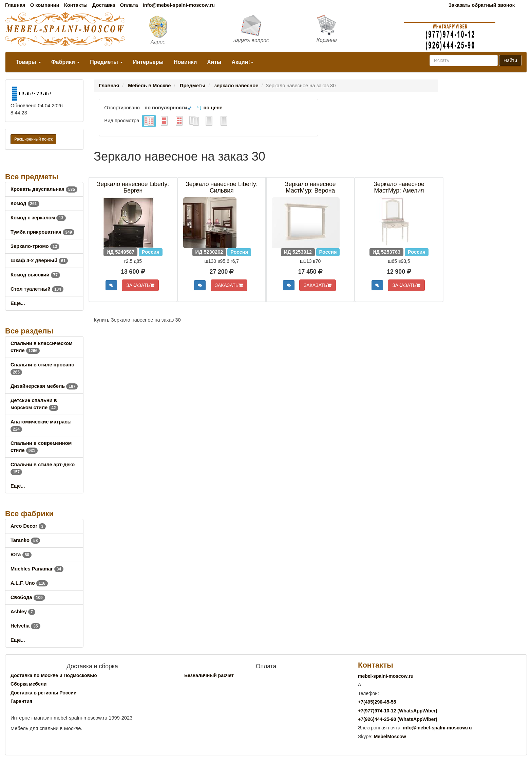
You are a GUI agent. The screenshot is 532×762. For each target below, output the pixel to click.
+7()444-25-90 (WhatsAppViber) (398, 719)
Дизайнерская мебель (44, 386)
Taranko (25, 540)
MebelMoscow (390, 737)
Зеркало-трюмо (35, 246)
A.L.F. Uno (29, 583)
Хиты (214, 62)
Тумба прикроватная (42, 232)
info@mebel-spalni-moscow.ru (179, 5)
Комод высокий (35, 275)
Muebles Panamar (37, 569)
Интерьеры (148, 62)
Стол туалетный (37, 289)
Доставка (104, 5)
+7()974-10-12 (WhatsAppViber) (398, 711)
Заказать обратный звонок (482, 5)
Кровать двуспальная (44, 189)
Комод (25, 203)
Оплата (129, 5)
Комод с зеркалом (38, 218)
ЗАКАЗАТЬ (140, 285)
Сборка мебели (28, 684)
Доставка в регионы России (44, 693)
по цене (210, 108)
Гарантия (21, 701)
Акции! (242, 62)
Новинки (185, 62)
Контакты (76, 5)
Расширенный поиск (33, 139)
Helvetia (25, 626)
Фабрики (65, 62)
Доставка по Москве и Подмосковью (54, 675)
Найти (510, 60)
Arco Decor (28, 526)
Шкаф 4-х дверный (39, 260)
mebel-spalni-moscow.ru (386, 676)
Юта (21, 555)
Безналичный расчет (209, 675)
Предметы (106, 62)
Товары (28, 62)
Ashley (23, 612)
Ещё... (18, 303)
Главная (15, 5)
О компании (45, 5)
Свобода (28, 597)
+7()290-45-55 (377, 702)
